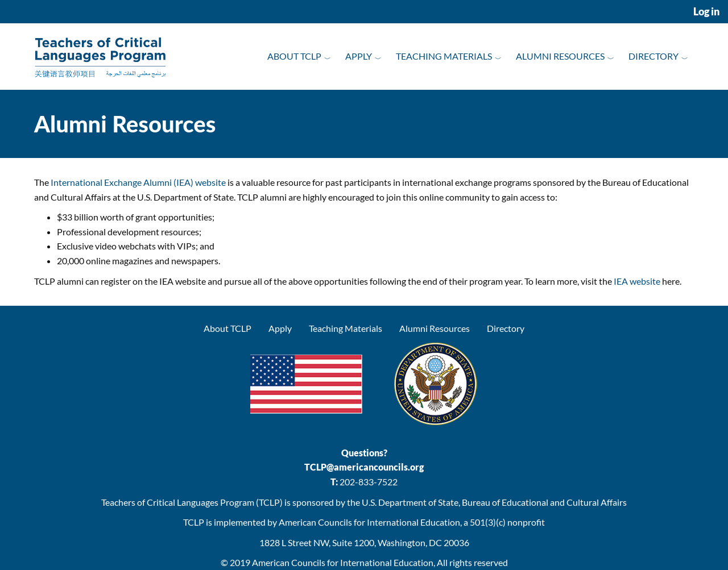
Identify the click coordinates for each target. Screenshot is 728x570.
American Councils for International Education (343, 562)
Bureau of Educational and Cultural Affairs (544, 502)
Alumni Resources (560, 56)
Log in (706, 12)
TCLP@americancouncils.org (364, 467)
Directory (653, 56)
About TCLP (294, 56)
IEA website (637, 281)
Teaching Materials (444, 56)
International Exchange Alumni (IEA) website (138, 182)
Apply (359, 56)
